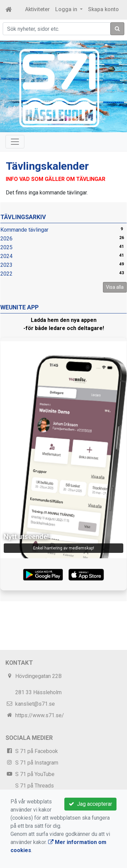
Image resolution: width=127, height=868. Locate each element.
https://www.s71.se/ (40, 715)
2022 (6, 274)
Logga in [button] (67, 9)
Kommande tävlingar (24, 230)
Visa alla (115, 287)
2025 (6, 247)
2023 (6, 265)
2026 (6, 239)
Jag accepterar (90, 804)
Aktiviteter (37, 9)
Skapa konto (103, 9)
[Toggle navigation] (15, 142)
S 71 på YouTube (35, 774)
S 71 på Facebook (37, 751)
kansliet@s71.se (35, 704)
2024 (6, 256)
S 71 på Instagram (37, 763)
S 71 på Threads (35, 786)
